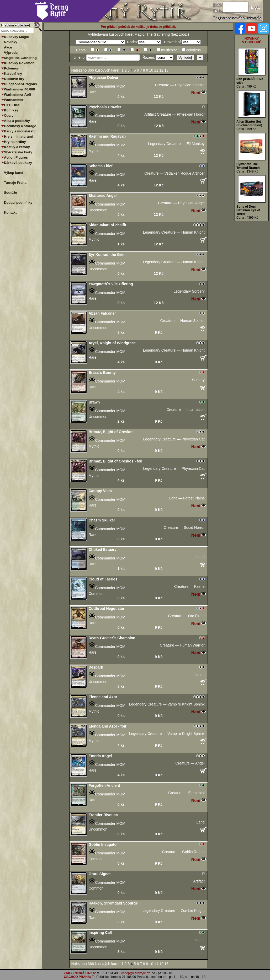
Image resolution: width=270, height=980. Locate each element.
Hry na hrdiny (15, 142)
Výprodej (11, 53)
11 (157, 70)
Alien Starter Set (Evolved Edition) (249, 123)
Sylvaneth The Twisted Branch (248, 166)
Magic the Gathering (20, 58)
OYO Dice (12, 105)
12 (162, 70)
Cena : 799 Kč (246, 129)
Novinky (11, 42)
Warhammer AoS (18, 95)
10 (152, 70)
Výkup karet (14, 173)
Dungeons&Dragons (20, 84)
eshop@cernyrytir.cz (136, 973)
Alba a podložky (17, 121)
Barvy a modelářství (20, 131)
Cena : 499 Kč (246, 87)
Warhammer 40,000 (19, 89)
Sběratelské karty (18, 152)
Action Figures (16, 157)
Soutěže (10, 193)
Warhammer (14, 100)
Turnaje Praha (15, 183)
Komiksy (11, 110)
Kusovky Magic (16, 37)
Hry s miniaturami (18, 136)
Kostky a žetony (17, 147)
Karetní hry (13, 74)
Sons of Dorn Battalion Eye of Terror (248, 210)
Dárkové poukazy (18, 163)
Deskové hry (14, 79)
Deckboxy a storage (20, 126)
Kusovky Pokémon (19, 63)
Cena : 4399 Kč (247, 218)
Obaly (9, 115)
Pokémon (12, 68)
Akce (8, 47)
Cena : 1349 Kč (247, 171)
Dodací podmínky (18, 203)
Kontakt (10, 212)
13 (167, 70)
